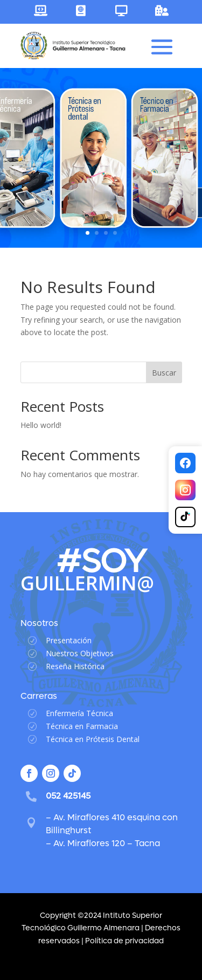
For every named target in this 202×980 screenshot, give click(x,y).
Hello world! (41, 425)
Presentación (69, 640)
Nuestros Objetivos (80, 653)
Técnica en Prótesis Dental (93, 739)
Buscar (164, 373)
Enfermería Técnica (79, 713)
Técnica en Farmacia (82, 726)
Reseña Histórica (75, 666)
